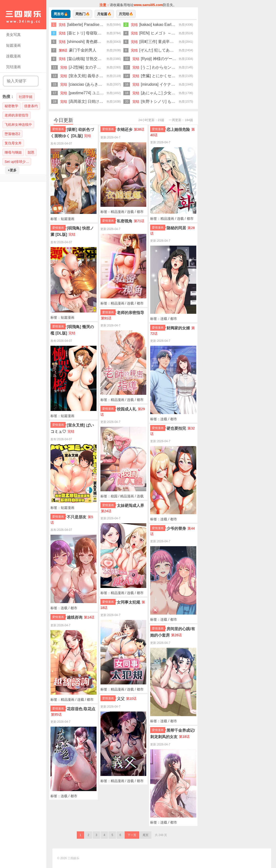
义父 (121, 699)
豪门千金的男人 (83, 50)
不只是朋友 (77, 517)
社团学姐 (26, 97)
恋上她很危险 (178, 130)
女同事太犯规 (128, 602)
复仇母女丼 (13, 143)
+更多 (12, 170)
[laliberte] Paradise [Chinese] (92, 25)
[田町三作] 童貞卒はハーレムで (166, 42)
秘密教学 (11, 106)
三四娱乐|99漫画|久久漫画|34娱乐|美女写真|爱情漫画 (23, 15)
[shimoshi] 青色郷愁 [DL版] (90, 42)
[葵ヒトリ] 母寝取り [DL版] (90, 33)
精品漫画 (68, 700)
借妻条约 (31, 106)
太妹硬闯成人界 (130, 506)
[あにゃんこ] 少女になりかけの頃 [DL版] (176, 93)
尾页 (146, 835)
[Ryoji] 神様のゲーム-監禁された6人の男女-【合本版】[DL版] (194, 59)
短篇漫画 (13, 45)
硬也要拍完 (176, 428)
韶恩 (31, 152)
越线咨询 (75, 617)
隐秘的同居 (176, 228)
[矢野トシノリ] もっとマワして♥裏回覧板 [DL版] (183, 101)
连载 (64, 608)
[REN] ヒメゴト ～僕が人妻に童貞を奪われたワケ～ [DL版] (191, 33)
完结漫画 (13, 67)
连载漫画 (13, 56)
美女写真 (13, 35)
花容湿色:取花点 (81, 709)
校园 (114, 496)
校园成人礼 (127, 409)
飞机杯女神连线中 (18, 125)
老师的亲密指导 (17, 115)
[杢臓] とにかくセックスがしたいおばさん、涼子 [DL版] (190, 76)
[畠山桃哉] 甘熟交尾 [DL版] (90, 59)
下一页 (132, 835)
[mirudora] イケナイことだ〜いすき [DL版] (178, 84)
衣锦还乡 (125, 130)
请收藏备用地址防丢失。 (138, 5)
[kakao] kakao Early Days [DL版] (167, 25)
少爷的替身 (176, 528)
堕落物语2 (12, 134)
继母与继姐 (13, 152)
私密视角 (125, 221)
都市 (74, 608)
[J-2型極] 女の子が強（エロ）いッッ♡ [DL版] (108, 67)
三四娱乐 (73, 858)
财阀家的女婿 (178, 328)
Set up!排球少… (17, 162)
